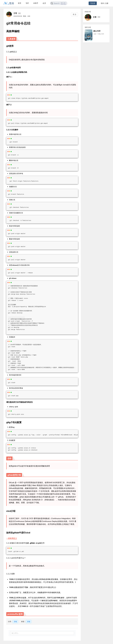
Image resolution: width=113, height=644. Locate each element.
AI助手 (36, 3)
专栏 (27, 3)
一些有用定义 (12, 538)
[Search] (59, 3)
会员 (44, 3)
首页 (20, 3)
